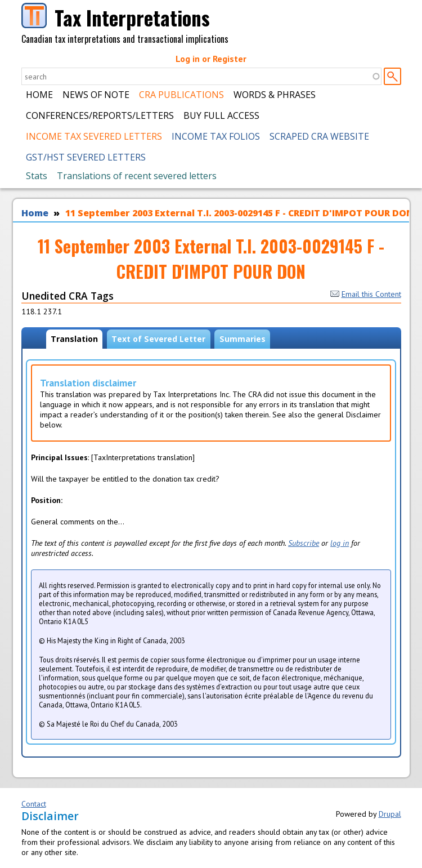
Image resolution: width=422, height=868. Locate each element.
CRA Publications (181, 95)
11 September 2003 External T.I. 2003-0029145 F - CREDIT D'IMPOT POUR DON (239, 213)
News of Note (96, 95)
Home (39, 95)
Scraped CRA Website (319, 136)
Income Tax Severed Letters (94, 136)
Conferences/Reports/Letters (100, 115)
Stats (37, 176)
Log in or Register (211, 59)
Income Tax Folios (216, 136)
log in (340, 543)
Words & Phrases (275, 95)
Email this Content (366, 294)
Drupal (390, 814)
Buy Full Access (221, 115)
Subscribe (304, 543)
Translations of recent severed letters (137, 176)
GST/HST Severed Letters (86, 157)
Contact (34, 804)
